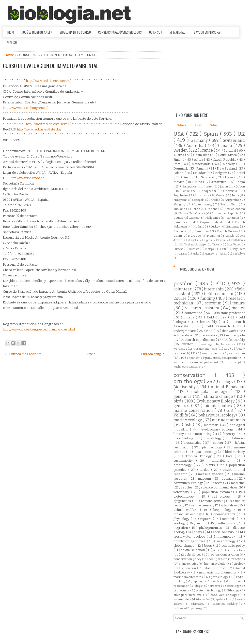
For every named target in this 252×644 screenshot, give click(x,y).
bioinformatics (219, 406)
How (198, 125)
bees (209, 546)
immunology (227, 537)
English (12, 43)
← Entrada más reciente (23, 354)
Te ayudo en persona (206, 32)
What (214, 125)
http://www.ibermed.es (28, 178)
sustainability (185, 461)
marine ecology (188, 420)
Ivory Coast (238, 249)
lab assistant (230, 344)
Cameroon (182, 222)
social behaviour (225, 532)
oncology (233, 586)
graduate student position (222, 358)
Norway (229, 164)
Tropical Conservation (224, 555)
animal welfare (187, 510)
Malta (196, 254)
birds (179, 401)
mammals (212, 425)
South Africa (228, 155)
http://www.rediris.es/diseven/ (48, 81)
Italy (177, 164)
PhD (222, 284)
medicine (238, 483)
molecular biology (211, 392)
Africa (199, 160)
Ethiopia (210, 249)
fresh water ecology (190, 537)
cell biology (223, 496)
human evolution (216, 564)
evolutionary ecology (218, 429)
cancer (219, 443)
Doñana (212, 209)
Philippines (213, 218)
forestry (229, 434)
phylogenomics (211, 528)
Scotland (208, 177)
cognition (229, 479)
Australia (196, 146)
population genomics (190, 541)
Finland (179, 160)
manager (208, 344)
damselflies (204, 599)
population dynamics (219, 492)
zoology (180, 523)
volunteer (183, 289)
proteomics (182, 590)
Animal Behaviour (228, 387)
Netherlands (202, 164)
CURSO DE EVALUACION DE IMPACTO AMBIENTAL (51, 66)
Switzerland (234, 140)
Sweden (181, 150)
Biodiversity (185, 387)
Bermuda (181, 231)
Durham (194, 249)
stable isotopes (216, 568)
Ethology (234, 590)
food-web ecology (225, 595)
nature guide (235, 335)
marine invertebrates (189, 577)
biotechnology (186, 496)
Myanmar (214, 236)
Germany (200, 140)
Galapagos (190, 186)
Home (10, 55)
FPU (182, 358)
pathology (197, 608)
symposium (237, 353)
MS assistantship (206, 349)
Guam (178, 236)
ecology (227, 382)
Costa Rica (202, 155)
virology (239, 564)
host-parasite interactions (227, 559)
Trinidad (215, 200)
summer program (186, 362)
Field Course (217, 317)
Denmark (181, 168)
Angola (230, 236)
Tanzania (233, 218)
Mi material (177, 32)
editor (195, 358)
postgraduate (212, 362)
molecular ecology (188, 514)
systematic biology (209, 590)
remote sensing (213, 501)
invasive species (211, 474)
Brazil (241, 173)
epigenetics (183, 501)
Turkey (215, 227)
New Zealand (227, 168)
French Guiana (228, 231)
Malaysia (180, 200)
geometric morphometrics (219, 572)
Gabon (240, 186)
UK (241, 134)
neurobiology (236, 550)
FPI (193, 353)
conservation (194, 375)
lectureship (210, 322)
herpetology (224, 510)
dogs (199, 586)
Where (182, 125)
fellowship (210, 335)
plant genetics (189, 564)
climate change (219, 396)
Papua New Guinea (192, 213)
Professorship (234, 340)
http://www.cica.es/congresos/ (25, 108)
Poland (179, 173)
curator (188, 344)
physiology (182, 519)
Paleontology (227, 541)
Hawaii (231, 177)
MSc (210, 331)
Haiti (223, 249)
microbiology (184, 438)
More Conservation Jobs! (197, 269)
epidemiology (224, 599)
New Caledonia (235, 209)
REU (227, 349)
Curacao (179, 249)
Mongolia (193, 240)
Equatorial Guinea (186, 218)
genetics (182, 406)
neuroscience (202, 505)
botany (179, 434)
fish (189, 425)
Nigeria (208, 240)
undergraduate (185, 331)
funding (208, 298)
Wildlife (181, 415)
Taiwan (217, 245)
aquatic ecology (206, 452)
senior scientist (213, 353)
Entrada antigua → (155, 354)
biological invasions (188, 595)
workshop (181, 349)
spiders (199, 581)
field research (220, 326)
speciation (189, 568)
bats (230, 456)
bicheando (180, 608)
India (236, 195)
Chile (187, 191)
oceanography (225, 514)
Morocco (195, 236)
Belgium (222, 173)
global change (185, 546)
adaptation (229, 505)
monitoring (204, 434)
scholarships (183, 335)
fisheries (238, 438)
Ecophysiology (191, 555)
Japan (224, 186)
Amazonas (203, 195)
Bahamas (233, 227)
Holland (199, 227)
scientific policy (233, 546)
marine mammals (228, 420)
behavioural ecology (217, 415)
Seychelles (181, 195)
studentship (233, 362)
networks (214, 586)
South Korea (238, 240)
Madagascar (208, 191)
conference (194, 313)
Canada (226, 146)
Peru (188, 177)
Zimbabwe (239, 254)
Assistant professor (229, 313)
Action (202, 523)
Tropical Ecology (200, 456)
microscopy (198, 604)
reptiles (187, 487)
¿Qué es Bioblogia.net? (37, 32)
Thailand (180, 209)
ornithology (189, 381)
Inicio (10, 32)
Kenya (240, 182)
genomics (183, 396)
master (238, 308)
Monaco (210, 254)
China (198, 182)
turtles (206, 470)
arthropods (227, 523)
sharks (199, 532)
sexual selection (193, 550)
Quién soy (156, 32)
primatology (213, 438)
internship (214, 289)
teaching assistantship (187, 367)
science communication (219, 487)
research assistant (203, 308)
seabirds (229, 519)
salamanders (183, 599)
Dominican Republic (226, 213)
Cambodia (202, 231)
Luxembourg (204, 204)
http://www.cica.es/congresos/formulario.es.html (39, 329)
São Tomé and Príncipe (193, 245)
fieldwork (230, 331)
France (207, 150)
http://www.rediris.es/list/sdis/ (39, 129)
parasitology (220, 577)
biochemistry (235, 452)
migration (181, 528)
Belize (196, 209)
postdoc (184, 284)
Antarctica (219, 182)
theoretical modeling (226, 604)
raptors (206, 519)
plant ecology (213, 447)
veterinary (182, 492)
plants (211, 465)
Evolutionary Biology (216, 401)
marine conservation (194, 410)
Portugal (230, 150)
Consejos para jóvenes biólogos (120, 32)
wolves (219, 581)
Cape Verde (234, 245)
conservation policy (188, 559)
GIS (230, 410)
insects (217, 483)
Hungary (180, 204)
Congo (221, 195)
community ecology (189, 483)
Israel (209, 186)
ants (216, 550)
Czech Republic (225, 160)
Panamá (203, 168)
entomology (184, 465)
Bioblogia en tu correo (75, 32)
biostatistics (193, 443)
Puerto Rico (229, 204)
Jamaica (183, 254)
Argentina (233, 200)
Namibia (232, 191)
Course (181, 298)
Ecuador (200, 173)
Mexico (180, 182)
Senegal (198, 200)
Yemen (224, 254)
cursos (190, 317)
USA (180, 134)
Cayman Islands (213, 222)
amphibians (222, 461)
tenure (239, 303)
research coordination (198, 340)
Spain (212, 134)
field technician (219, 294)
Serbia (221, 240)
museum (205, 479)
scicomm (214, 303)
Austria (179, 155)
